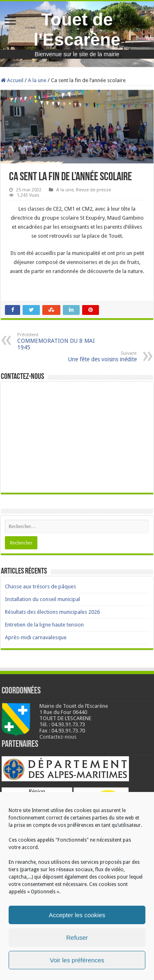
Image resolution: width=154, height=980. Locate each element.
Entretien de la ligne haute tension (44, 625)
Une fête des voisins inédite (95, 357)
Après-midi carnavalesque (36, 637)
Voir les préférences (77, 960)
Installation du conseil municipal (43, 599)
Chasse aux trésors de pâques (40, 586)
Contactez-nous (58, 737)
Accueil (12, 80)
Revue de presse (93, 190)
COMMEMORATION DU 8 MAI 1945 (59, 341)
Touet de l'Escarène (77, 29)
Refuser (77, 938)
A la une (37, 80)
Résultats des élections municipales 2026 (52, 612)
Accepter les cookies (77, 915)
